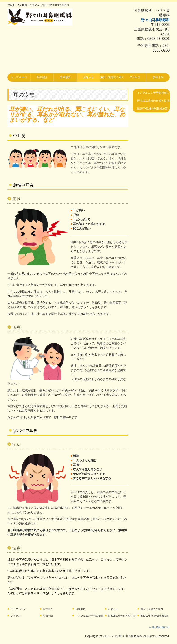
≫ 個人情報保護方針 (159, 627)
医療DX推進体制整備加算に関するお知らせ (153, 108)
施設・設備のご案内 (112, 77)
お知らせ (89, 77)
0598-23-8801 (159, 39)
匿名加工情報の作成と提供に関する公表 (153, 101)
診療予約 (158, 77)
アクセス (135, 77)
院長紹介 (42, 77)
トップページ (19, 77)
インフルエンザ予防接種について (153, 93)
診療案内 (65, 77)
